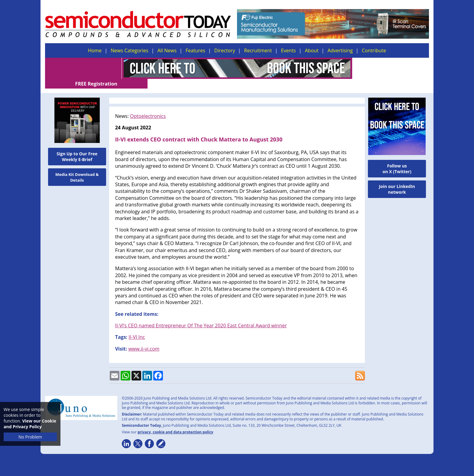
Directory (225, 50)
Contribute (374, 50)
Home (95, 50)
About (312, 50)
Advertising (340, 50)
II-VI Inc (137, 327)
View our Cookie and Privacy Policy (30, 424)
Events (288, 50)
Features (195, 50)
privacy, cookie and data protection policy (175, 422)
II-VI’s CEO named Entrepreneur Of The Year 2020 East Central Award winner (201, 316)
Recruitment (258, 50)
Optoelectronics (148, 106)
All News (167, 50)
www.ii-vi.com (144, 339)
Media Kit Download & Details (77, 168)
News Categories (129, 50)
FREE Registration (391, 68)
